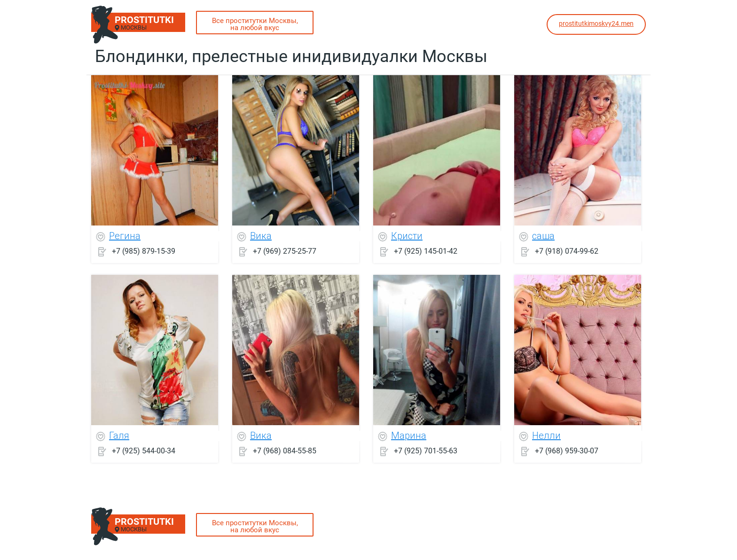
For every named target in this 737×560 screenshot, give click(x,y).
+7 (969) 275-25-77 (285, 251)
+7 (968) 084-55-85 (285, 451)
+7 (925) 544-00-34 (144, 451)
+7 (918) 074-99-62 (567, 251)
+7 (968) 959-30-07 (567, 451)
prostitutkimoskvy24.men (596, 23)
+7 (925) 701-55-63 (426, 451)
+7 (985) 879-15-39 (144, 251)
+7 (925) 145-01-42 (426, 251)
